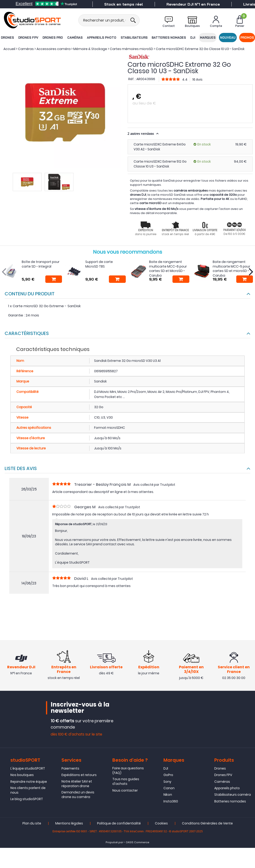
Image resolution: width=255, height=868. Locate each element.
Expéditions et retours (79, 775)
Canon (169, 788)
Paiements (70, 768)
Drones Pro (53, 38)
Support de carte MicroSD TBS (99, 264)
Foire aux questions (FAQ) (128, 770)
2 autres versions (141, 134)
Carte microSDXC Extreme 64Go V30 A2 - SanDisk (160, 147)
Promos (247, 38)
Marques (208, 38)
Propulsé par (114, 843)
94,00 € (240, 161)
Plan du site (32, 824)
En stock (204, 144)
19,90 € (241, 144)
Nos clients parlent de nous (28, 790)
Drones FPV (28, 38)
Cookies (161, 824)
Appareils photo (102, 38)
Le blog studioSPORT (27, 799)
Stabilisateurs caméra (233, 795)
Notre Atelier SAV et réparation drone (77, 784)
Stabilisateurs (134, 38)
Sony (167, 782)
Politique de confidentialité (119, 824)
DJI (193, 38)
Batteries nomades (169, 38)
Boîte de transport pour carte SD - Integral (41, 264)
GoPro (168, 775)
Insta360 (171, 801)
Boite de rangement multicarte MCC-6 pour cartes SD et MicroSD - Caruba (168, 269)
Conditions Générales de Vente (207, 824)
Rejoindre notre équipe (29, 782)
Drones (7, 38)
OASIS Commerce (138, 843)
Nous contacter (125, 790)
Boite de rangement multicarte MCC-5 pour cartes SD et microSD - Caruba (231, 269)
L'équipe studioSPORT (28, 768)
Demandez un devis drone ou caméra (78, 795)
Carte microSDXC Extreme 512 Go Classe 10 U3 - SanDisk (160, 164)
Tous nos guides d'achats (126, 782)
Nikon (168, 795)
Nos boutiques (22, 775)
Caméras (75, 38)
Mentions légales (69, 824)
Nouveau (228, 38)
